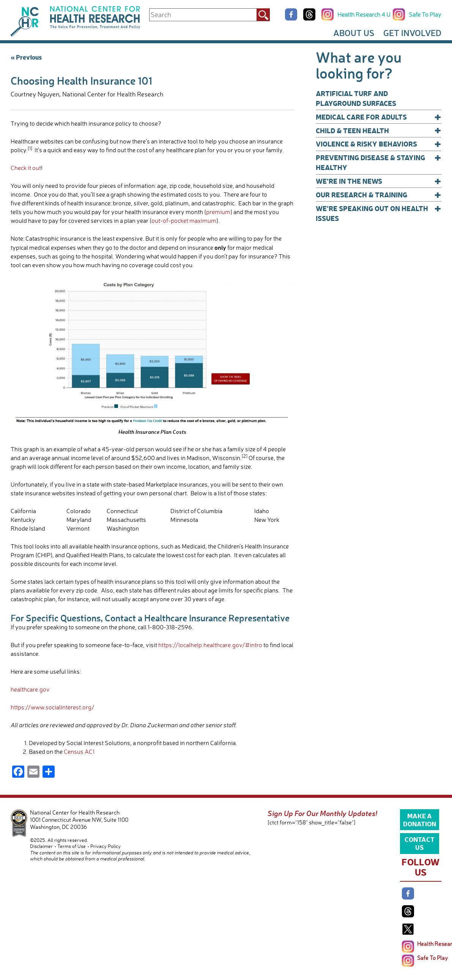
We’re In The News (379, 181)
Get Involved (412, 33)
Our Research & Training (379, 195)
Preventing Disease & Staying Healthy (379, 162)
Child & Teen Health (379, 131)
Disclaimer (41, 846)
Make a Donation (420, 819)
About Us (354, 33)
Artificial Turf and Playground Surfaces (356, 98)
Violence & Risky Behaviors (379, 144)
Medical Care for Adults (379, 117)
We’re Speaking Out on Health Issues (379, 213)
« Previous (26, 57)
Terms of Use (72, 846)
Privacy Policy (106, 846)
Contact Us (420, 843)
